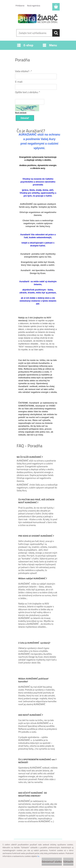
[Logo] (38, 19)
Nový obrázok (21, 113)
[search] (56, 33)
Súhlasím (68, 862)
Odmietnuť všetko (52, 862)
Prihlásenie (20, 6)
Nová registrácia (34, 6)
